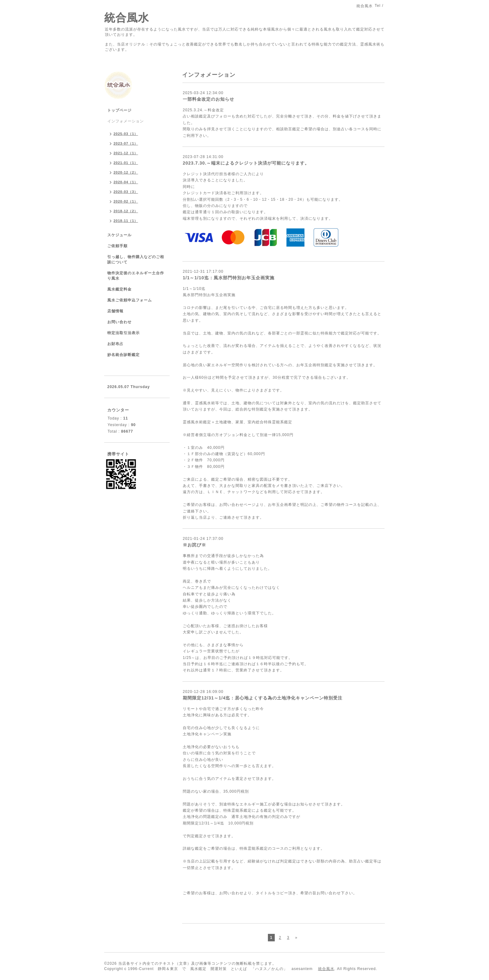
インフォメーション (126, 121)
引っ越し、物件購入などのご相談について (136, 259)
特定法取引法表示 (123, 333)
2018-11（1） (126, 221)
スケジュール (119, 235)
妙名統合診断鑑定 (123, 355)
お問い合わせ (119, 322)
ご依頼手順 (117, 246)
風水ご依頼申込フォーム (130, 300)
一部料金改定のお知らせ (208, 99)
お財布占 (115, 344)
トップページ (119, 110)
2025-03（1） (126, 134)
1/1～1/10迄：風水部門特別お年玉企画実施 (229, 278)
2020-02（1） (126, 201)
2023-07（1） (126, 143)
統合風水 (127, 18)
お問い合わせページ (237, 505)
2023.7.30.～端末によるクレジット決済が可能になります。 (246, 163)
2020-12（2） (126, 172)
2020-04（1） (126, 182)
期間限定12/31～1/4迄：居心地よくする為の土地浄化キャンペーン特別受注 (263, 698)
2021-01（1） (126, 163)
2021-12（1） (126, 153)
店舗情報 (115, 311)
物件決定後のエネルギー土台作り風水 (136, 276)
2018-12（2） (126, 211)
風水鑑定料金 (119, 289)
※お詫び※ (194, 545)
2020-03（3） (126, 192)
